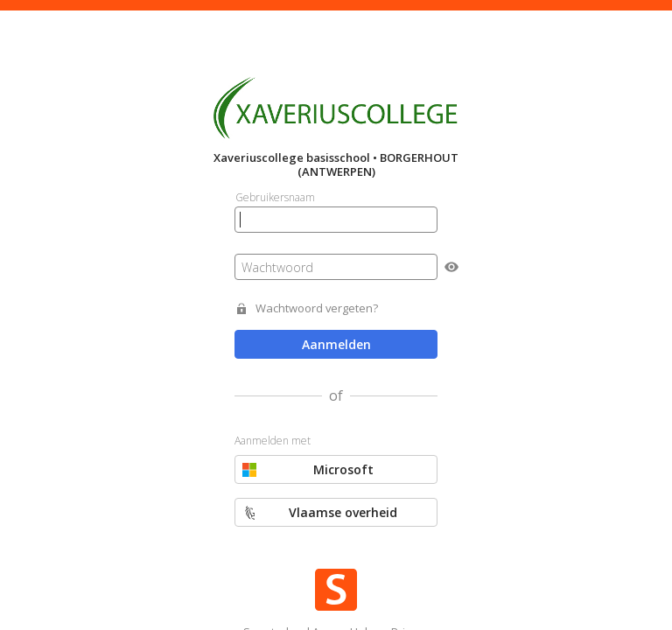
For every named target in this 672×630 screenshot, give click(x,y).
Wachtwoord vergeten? (317, 308)
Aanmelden (336, 344)
